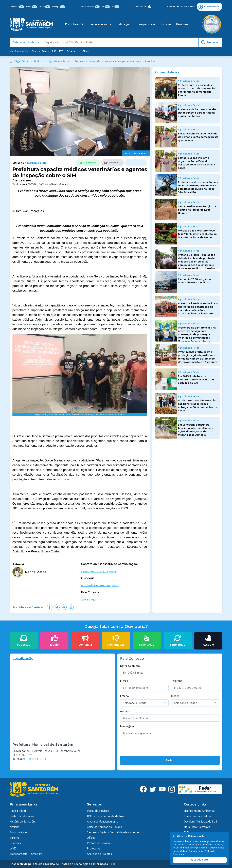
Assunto (125, 711)
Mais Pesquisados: (19, 51)
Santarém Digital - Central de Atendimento (113, 832)
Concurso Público (41, 51)
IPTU (62, 51)
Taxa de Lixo (74, 51)
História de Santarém (23, 821)
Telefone (177, 681)
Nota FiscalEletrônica (197, 827)
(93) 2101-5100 (36, 759)
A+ (106, 7)
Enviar (170, 760)
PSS (54, 51)
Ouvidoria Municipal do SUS (200, 821)
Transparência (145, 24)
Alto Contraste (90, 7)
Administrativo (188, 7)
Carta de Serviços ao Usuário (104, 827)
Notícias (40, 61)
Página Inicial (21, 61)
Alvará (86, 51)
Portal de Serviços (98, 811)
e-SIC (13, 848)
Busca (45, 7)
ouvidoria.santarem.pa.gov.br (100, 585)
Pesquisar (210, 42)
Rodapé (59, 7)
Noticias (15, 827)
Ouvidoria (182, 24)
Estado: (125, 696)
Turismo (166, 24)
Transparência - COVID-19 (26, 854)
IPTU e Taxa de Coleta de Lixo (105, 816)
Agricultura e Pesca (61, 61)
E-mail (124, 681)
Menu (32, 7)
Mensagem (127, 726)
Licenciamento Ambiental (199, 811)
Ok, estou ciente (200, 860)
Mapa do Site (173, 7)
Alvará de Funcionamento (103, 821)
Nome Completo (130, 666)
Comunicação (101, 24)
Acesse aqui (89, 599)
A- (116, 7)
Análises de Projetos (99, 854)
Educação (124, 24)
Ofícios (91, 838)
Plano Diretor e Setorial (198, 816)
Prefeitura (75, 24)
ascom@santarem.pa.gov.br (99, 571)
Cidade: (176, 696)
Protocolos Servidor (99, 843)
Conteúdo (17, 7)
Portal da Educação (22, 816)
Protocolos (94, 848)
